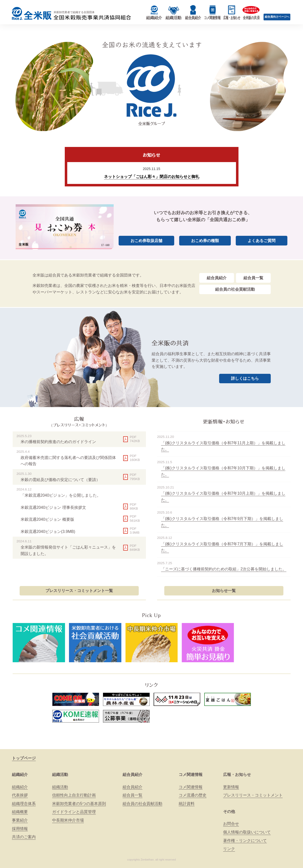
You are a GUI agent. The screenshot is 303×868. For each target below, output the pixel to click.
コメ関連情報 (191, 775)
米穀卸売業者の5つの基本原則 (79, 804)
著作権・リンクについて (245, 841)
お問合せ (231, 824)
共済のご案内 (24, 837)
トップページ (24, 758)
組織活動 (60, 775)
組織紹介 (20, 775)
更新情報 (231, 787)
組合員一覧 (253, 278)
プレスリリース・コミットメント (253, 795)
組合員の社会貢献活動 (235, 289)
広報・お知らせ (237, 775)
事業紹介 (20, 820)
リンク (229, 849)
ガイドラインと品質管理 (74, 812)
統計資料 (187, 804)
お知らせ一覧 (224, 591)
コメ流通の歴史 (193, 795)
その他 (229, 812)
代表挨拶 (20, 795)
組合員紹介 (217, 278)
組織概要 (20, 812)
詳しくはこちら (245, 378)
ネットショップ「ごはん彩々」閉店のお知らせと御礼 (152, 177)
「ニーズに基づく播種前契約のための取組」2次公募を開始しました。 (224, 569)
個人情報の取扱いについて (247, 832)
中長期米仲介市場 (68, 820)
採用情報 (20, 829)
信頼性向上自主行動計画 (74, 795)
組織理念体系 (24, 804)
